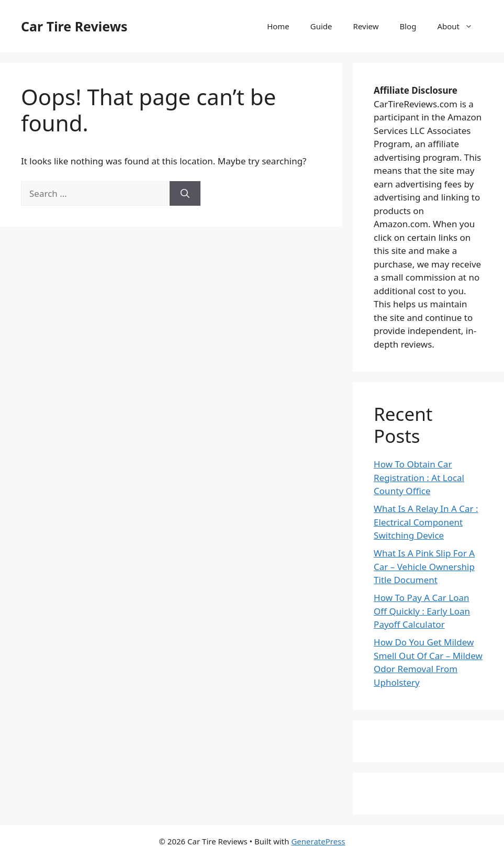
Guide (321, 26)
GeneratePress (318, 841)
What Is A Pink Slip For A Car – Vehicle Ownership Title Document (424, 566)
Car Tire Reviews (74, 26)
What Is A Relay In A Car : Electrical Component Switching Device (426, 522)
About (460, 26)
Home (278, 26)
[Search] (185, 194)
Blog (408, 26)
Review (366, 26)
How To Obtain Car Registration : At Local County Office (419, 477)
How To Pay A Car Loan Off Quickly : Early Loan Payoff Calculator (422, 611)
